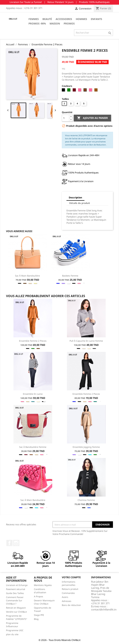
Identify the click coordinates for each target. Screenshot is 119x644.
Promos (69, 24)
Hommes (81, 19)
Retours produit (70, 589)
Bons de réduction (71, 605)
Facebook (9, 543)
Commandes (68, 593)
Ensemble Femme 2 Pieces (33, 341)
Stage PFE (39, 615)
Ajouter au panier (92, 118)
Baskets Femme (70, 276)
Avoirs (65, 597)
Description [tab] (75, 197)
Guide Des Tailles (15, 593)
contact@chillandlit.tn (104, 609)
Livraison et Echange (17, 585)
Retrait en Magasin (16, 608)
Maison (55, 24)
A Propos (39, 596)
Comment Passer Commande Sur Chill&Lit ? (15, 600)
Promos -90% (37, 24)
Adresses (67, 601)
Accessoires (64, 19)
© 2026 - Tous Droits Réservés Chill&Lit (59, 640)
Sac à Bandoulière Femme (33, 447)
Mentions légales (43, 585)
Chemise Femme (86, 500)
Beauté (47, 19)
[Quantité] (66, 118)
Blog (36, 619)
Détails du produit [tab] (80, 203)
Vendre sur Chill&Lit (16, 612)
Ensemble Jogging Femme (86, 447)
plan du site (12, 634)
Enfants (96, 19)
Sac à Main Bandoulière (27, 276)
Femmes (34, 19)
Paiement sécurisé (16, 589)
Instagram (16, 543)
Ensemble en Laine (33, 394)
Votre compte (71, 577)
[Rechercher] (94, 33)
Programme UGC (15, 630)
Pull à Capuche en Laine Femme (86, 341)
